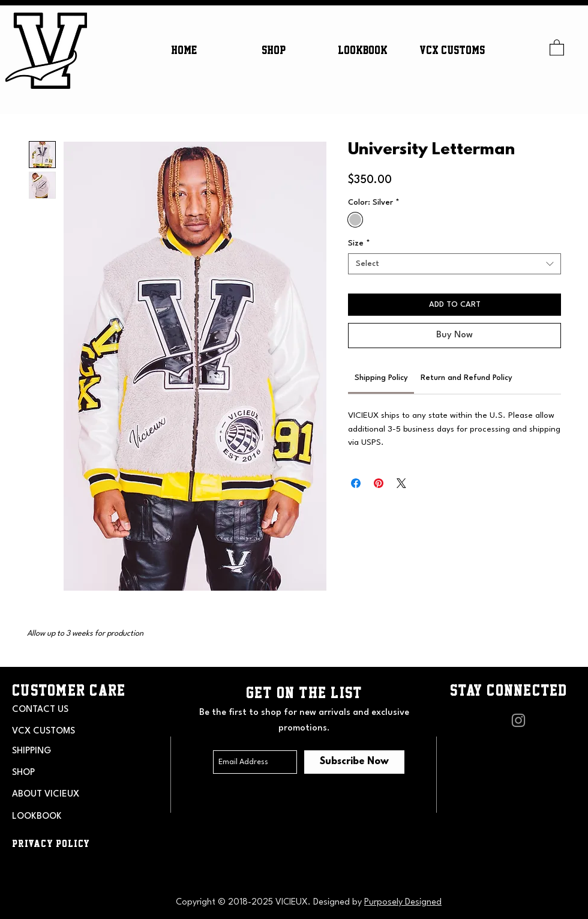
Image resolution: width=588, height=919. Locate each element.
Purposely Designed (403, 902)
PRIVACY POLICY (51, 843)
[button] (273, 50)
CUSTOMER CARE (69, 690)
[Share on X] (401, 483)
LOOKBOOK (37, 817)
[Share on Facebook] (356, 483)
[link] (381, 378)
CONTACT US (40, 710)
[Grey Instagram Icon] (518, 720)
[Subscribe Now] (354, 762)
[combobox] (454, 264)
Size (359, 243)
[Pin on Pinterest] (379, 483)
